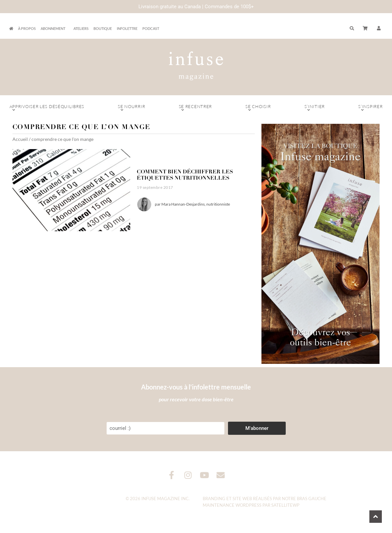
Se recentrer (195, 108)
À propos (27, 28)
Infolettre (127, 28)
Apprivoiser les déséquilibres (47, 108)
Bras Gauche (312, 499)
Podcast (151, 28)
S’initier (315, 108)
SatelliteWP (285, 505)
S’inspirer (370, 108)
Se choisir (258, 108)
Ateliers (81, 28)
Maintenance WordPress (232, 505)
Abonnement (55, 29)
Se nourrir (131, 108)
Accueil (20, 139)
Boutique (103, 28)
